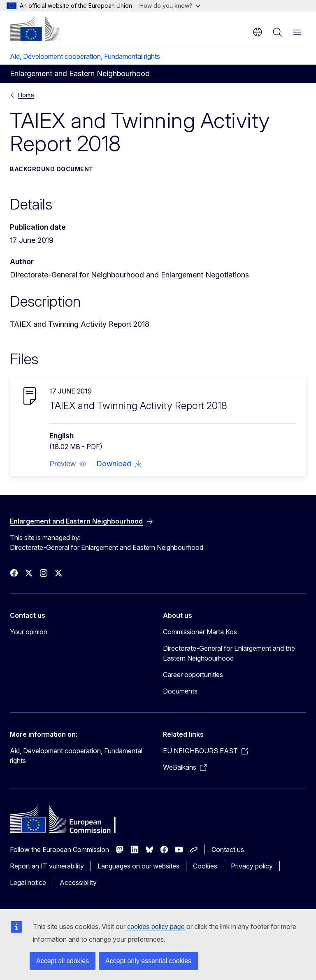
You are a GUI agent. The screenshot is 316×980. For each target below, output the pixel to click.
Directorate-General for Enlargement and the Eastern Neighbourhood (229, 653)
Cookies (205, 866)
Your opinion (29, 632)
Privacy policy (252, 866)
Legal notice (28, 882)
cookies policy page (156, 927)
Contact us (228, 850)
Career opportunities (193, 675)
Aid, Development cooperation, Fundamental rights (85, 56)
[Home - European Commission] (35, 29)
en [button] (258, 32)
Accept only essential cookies (148, 961)
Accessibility (78, 882)
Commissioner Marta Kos (200, 632)
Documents (180, 691)
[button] (68, 464)
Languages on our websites (138, 866)
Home (26, 95)
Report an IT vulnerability (47, 866)
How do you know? (170, 6)
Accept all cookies (63, 961)
